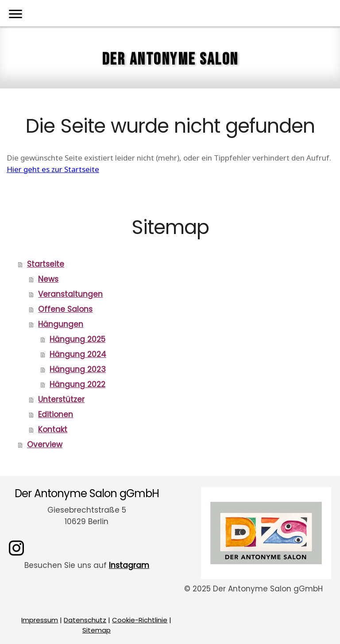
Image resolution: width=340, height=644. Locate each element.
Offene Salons (65, 309)
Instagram (129, 565)
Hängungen (61, 324)
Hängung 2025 (77, 339)
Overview (45, 445)
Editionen (56, 414)
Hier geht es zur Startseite (53, 169)
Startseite (46, 264)
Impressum (40, 620)
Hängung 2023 (78, 369)
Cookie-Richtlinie (140, 620)
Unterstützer (61, 399)
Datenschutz (85, 620)
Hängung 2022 (77, 384)
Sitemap (97, 630)
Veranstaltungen (70, 294)
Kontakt (53, 429)
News (48, 279)
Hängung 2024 (78, 354)
